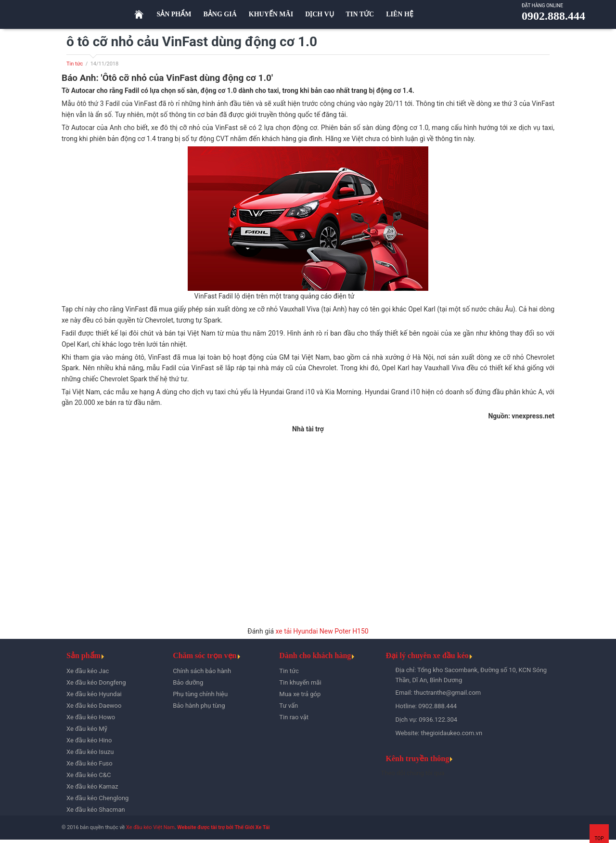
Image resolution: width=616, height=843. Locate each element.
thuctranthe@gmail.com (447, 693)
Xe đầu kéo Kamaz (92, 786)
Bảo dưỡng (188, 682)
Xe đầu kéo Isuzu (90, 752)
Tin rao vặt (294, 717)
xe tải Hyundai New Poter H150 (322, 631)
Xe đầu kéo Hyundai (94, 694)
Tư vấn (289, 706)
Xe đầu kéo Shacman (96, 810)
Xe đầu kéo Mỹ (87, 729)
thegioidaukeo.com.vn (451, 733)
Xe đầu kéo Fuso (90, 763)
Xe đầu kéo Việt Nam (150, 827)
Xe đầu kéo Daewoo (94, 706)
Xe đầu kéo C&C (89, 775)
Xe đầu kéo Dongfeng (96, 682)
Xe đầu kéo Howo (91, 717)
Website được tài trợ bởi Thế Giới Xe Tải (223, 827)
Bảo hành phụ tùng (199, 706)
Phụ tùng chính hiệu (200, 694)
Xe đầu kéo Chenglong (97, 798)
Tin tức (75, 64)
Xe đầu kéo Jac (88, 671)
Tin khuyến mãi (300, 682)
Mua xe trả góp (300, 694)
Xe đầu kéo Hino (89, 740)
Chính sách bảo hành (202, 671)
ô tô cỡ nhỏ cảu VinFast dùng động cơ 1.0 (192, 42)
